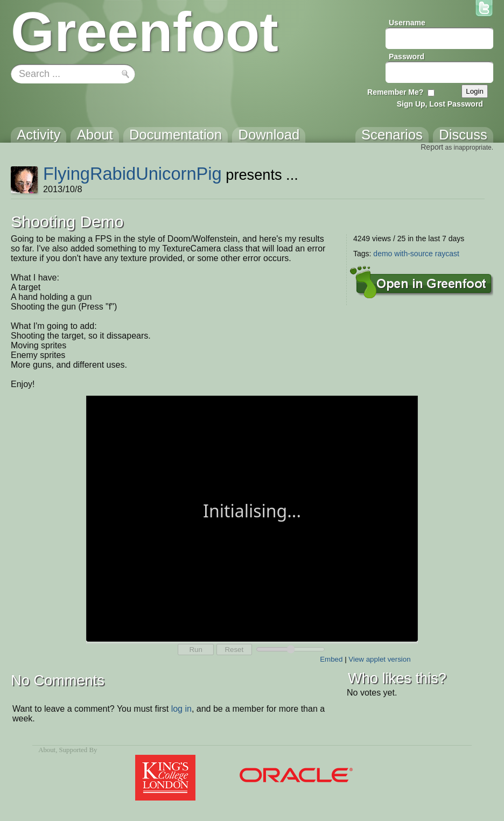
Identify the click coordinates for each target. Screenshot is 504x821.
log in (181, 709)
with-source (414, 254)
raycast (447, 254)
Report (432, 147)
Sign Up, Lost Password (440, 104)
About (47, 750)
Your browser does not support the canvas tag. (252, 518)
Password (407, 57)
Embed (331, 659)
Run (195, 650)
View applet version (379, 659)
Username (407, 23)
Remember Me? (395, 92)
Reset (234, 650)
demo (383, 254)
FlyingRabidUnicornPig (132, 174)
